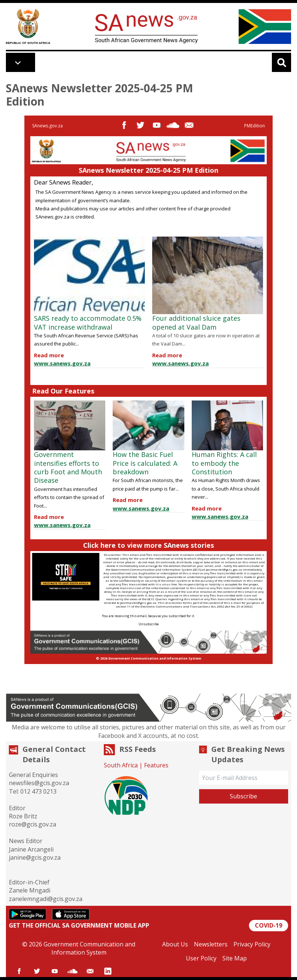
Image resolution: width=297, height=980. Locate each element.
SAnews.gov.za (47, 126)
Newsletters (211, 944)
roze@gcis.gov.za (33, 824)
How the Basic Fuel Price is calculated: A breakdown (145, 463)
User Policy (201, 958)
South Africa (121, 765)
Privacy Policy (252, 944)
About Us (175, 944)
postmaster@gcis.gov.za (224, 569)
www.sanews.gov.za (62, 363)
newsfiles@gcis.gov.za (39, 783)
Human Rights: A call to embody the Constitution (224, 463)
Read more (49, 355)
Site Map (235, 958)
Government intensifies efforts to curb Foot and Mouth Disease (68, 467)
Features (156, 765)
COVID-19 (269, 925)
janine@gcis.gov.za (35, 857)
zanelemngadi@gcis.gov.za (46, 899)
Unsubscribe (149, 624)
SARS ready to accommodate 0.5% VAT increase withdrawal (88, 322)
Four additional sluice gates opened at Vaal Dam (196, 322)
